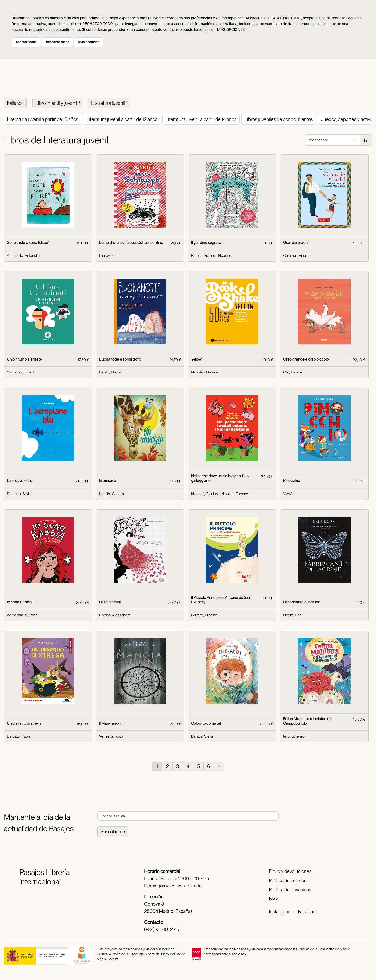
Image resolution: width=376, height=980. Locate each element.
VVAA (288, 494)
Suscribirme (113, 832)
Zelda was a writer (22, 615)
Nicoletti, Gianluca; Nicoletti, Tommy (220, 494)
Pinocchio (292, 481)
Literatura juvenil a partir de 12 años (122, 119)
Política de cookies (288, 881)
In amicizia (108, 481)
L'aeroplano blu (20, 481)
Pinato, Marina (110, 372)
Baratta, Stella (202, 736)
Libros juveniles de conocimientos (279, 119)
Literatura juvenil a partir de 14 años (201, 119)
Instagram (279, 912)
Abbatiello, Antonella (23, 255)
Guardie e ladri (295, 242)
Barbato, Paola (19, 736)
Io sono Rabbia (19, 602)
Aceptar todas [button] (26, 42)
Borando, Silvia (19, 494)
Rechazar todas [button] (57, 42)
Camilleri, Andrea (297, 255)
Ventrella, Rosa (111, 736)
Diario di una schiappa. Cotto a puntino (131, 242)
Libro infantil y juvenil (58, 103)
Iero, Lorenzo (294, 736)
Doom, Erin (292, 615)
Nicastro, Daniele (205, 372)
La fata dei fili (110, 602)
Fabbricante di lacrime (302, 602)
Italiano (16, 103)
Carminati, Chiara (21, 372)
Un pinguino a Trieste (24, 359)
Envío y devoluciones (290, 871)
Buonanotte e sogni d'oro (120, 359)
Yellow (196, 359)
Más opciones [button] (89, 42)
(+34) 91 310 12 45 (162, 929)
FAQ (273, 899)
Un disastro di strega (24, 723)
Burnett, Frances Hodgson (212, 255)
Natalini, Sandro (112, 494)
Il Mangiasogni (111, 723)
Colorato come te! (206, 723)
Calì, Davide (293, 372)
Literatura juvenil (110, 103)
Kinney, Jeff (108, 255)
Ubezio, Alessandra (115, 615)
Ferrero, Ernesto (204, 615)
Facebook (308, 912)
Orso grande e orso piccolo (306, 359)
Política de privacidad (290, 890)
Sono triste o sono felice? (28, 242)
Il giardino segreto (206, 242)
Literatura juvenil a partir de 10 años (43, 119)
